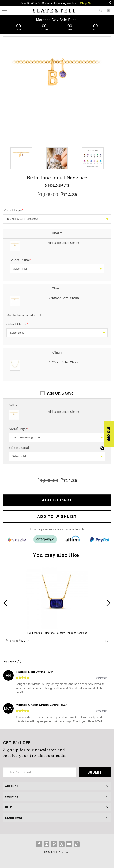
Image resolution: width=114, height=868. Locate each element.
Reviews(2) (12, 661)
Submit (95, 772)
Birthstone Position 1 (24, 315)
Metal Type (19, 429)
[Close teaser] (102, 448)
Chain (57, 352)
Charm (57, 233)
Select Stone (17, 324)
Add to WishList (57, 517)
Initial (14, 405)
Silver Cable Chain (65, 362)
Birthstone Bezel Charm (63, 298)
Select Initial (21, 260)
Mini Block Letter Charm (63, 243)
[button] (109, 434)
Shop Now (87, 3)
